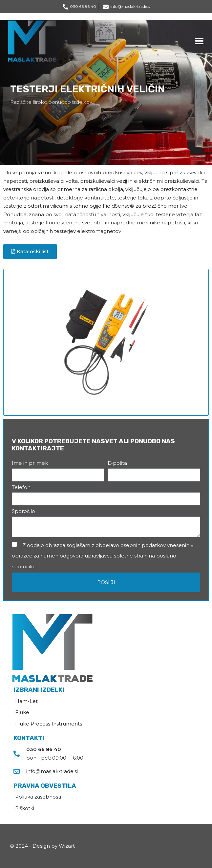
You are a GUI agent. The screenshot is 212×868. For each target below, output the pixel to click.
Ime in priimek (30, 463)
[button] (30, 252)
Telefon (21, 487)
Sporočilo (23, 511)
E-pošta (117, 463)
